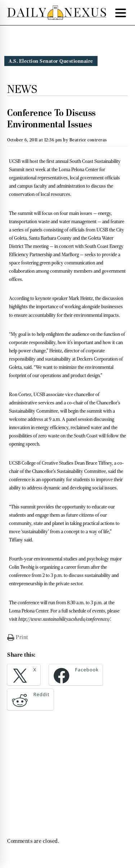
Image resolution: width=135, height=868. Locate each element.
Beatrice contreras (88, 140)
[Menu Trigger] (121, 13)
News (22, 89)
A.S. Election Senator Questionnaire (51, 61)
